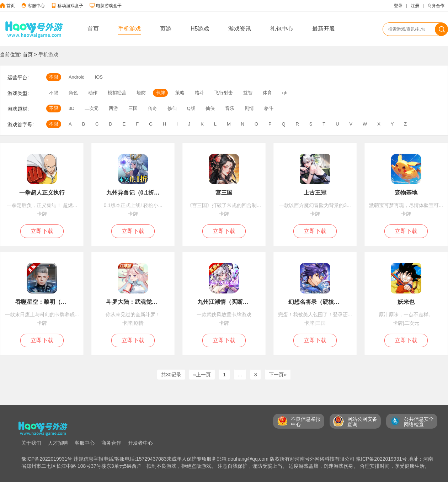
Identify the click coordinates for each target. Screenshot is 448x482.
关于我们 (31, 443)
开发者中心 (140, 443)
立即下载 (42, 231)
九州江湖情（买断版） (224, 302)
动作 (93, 93)
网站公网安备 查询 (362, 422)
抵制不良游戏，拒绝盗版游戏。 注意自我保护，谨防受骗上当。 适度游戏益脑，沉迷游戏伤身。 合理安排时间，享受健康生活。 (288, 466)
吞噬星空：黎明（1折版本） (42, 302)
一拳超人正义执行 (42, 193)
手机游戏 (129, 29)
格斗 (199, 93)
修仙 (172, 108)
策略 (180, 93)
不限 (54, 77)
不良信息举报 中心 (306, 422)
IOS (99, 77)
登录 (398, 6)
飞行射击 (224, 93)
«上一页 (202, 375)
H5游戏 (200, 29)
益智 (248, 93)
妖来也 (406, 302)
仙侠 (210, 108)
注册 (415, 6)
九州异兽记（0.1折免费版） (133, 193)
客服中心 (36, 6)
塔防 (141, 93)
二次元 (92, 108)
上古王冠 (315, 193)
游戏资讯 (240, 29)
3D (72, 108)
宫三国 (224, 193)
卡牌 (160, 93)
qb (285, 93)
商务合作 (436, 6)
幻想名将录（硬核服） (315, 302)
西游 (113, 108)
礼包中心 (282, 29)
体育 (267, 93)
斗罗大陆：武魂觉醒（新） (133, 302)
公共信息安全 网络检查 (419, 422)
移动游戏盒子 (70, 6)
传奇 (153, 108)
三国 (133, 108)
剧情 (249, 108)
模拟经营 (117, 93)
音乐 (230, 108)
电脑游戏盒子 (109, 6)
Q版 (191, 108)
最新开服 (324, 29)
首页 (11, 6)
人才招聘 (58, 443)
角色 (73, 93)
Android (77, 77)
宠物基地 (406, 193)
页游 (166, 29)
